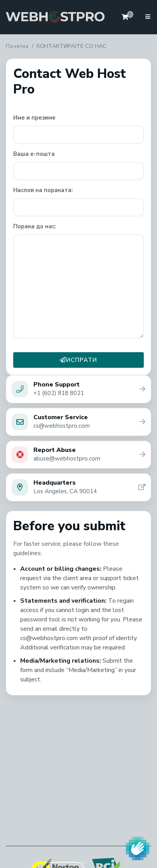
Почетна (17, 46)
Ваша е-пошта (34, 154)
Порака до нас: (35, 226)
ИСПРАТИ (78, 360)
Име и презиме (34, 118)
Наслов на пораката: (43, 190)
